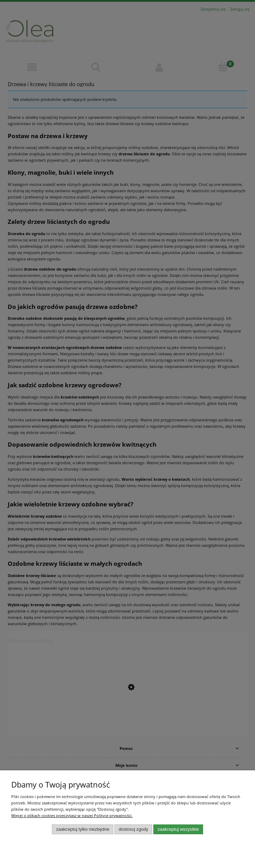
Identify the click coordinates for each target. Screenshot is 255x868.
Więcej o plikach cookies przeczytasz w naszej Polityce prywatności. (72, 815)
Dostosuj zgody (133, 829)
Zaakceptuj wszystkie (178, 829)
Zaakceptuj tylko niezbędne (83, 829)
